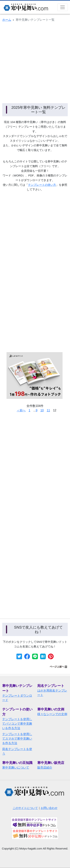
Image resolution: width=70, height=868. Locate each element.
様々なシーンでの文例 (52, 714)
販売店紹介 (45, 768)
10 (42, 410)
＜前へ (21, 410)
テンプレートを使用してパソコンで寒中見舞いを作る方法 (17, 724)
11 (48, 410)
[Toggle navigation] (63, 7)
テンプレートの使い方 (42, 185)
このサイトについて (25, 808)
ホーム (7, 20)
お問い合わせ (49, 808)
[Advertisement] (35, 62)
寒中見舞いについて (16, 768)
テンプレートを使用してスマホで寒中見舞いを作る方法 (17, 739)
